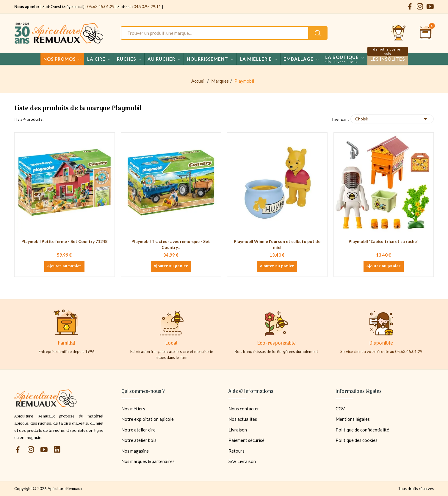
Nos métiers (133, 409)
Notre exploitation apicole (148, 419)
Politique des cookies (357, 440)
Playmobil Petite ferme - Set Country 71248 (64, 241)
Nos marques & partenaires (148, 461)
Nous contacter (244, 409)
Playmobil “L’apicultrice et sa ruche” (383, 241)
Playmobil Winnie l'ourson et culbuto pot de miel (277, 244)
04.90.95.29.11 (147, 7)
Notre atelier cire (138, 430)
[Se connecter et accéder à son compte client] (399, 33)
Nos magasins (135, 451)
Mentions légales (353, 419)
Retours (236, 451)
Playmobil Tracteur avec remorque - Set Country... (171, 244)
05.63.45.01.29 (101, 7)
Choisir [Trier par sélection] (392, 119)
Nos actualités (243, 419)
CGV (340, 409)
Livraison (238, 430)
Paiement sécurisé (246, 440)
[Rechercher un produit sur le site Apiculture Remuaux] (318, 33)
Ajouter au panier (64, 266)
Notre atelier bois (139, 440)
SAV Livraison (242, 461)
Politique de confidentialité (362, 430)
